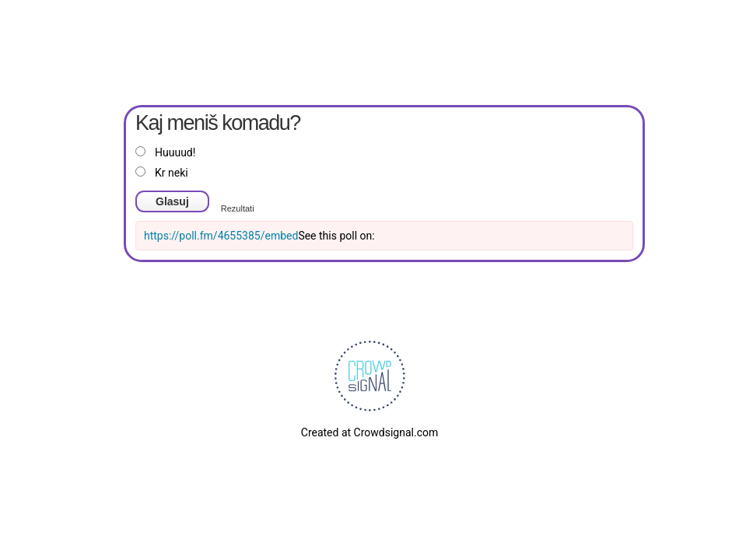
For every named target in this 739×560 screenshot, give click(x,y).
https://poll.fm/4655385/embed (221, 236)
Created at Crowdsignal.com (369, 432)
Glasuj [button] (172, 201)
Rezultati (238, 208)
